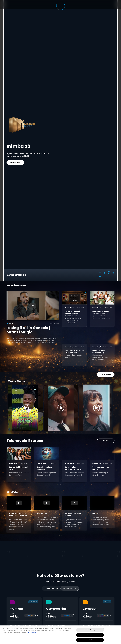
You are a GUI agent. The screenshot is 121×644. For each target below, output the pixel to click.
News (106, 441)
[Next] (111, 408)
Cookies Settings (90, 630)
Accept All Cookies (90, 640)
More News (106, 375)
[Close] (118, 634)
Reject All (90, 635)
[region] (60, 635)
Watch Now (15, 163)
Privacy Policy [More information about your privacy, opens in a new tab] (32, 632)
